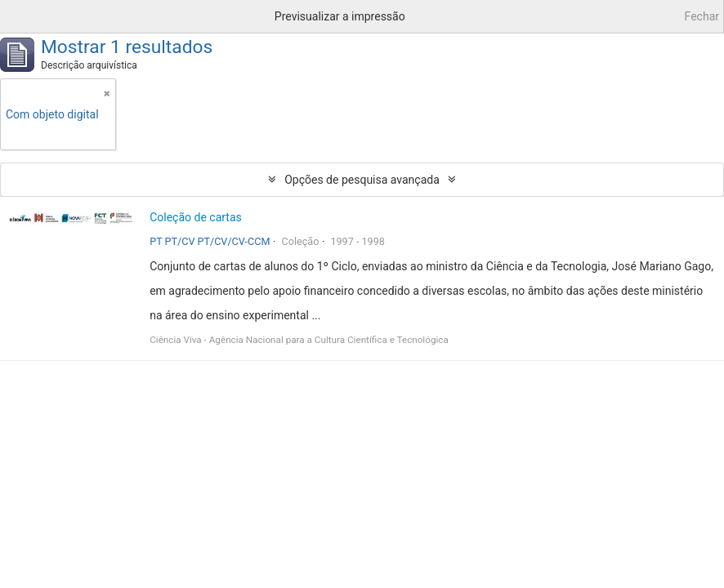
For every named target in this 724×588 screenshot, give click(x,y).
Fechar (702, 16)
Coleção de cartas (196, 217)
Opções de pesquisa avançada (362, 180)
